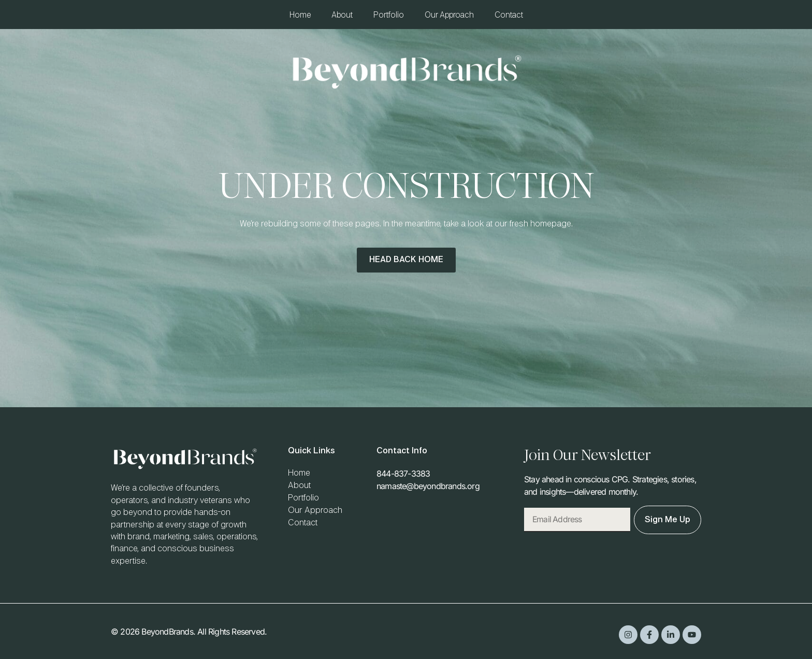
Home (300, 15)
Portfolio (389, 15)
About (342, 15)
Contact (509, 15)
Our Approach (449, 15)
